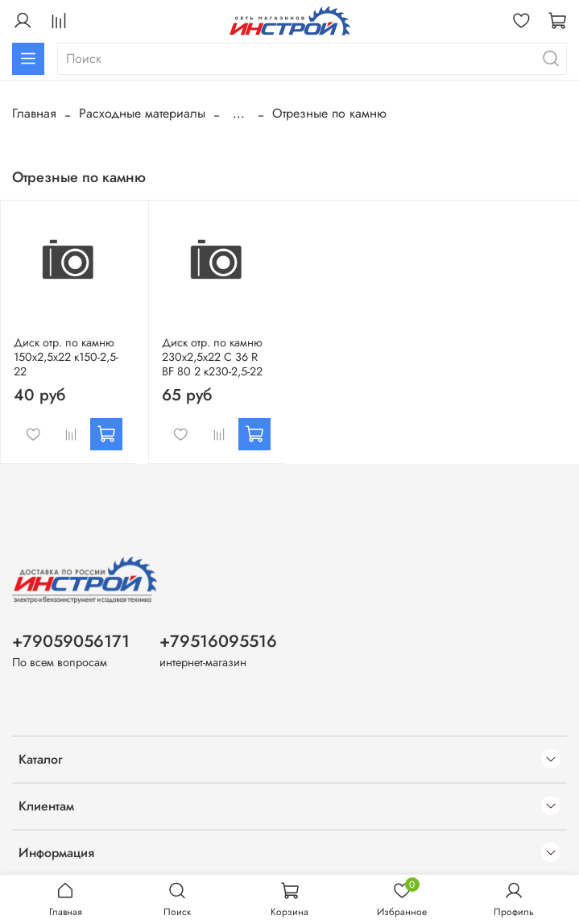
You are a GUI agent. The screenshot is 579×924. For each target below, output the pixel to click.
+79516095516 (218, 641)
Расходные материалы (142, 113)
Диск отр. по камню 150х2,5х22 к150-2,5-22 (66, 357)
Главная (34, 113)
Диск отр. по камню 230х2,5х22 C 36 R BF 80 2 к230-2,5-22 (212, 357)
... (239, 114)
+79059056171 (71, 641)
